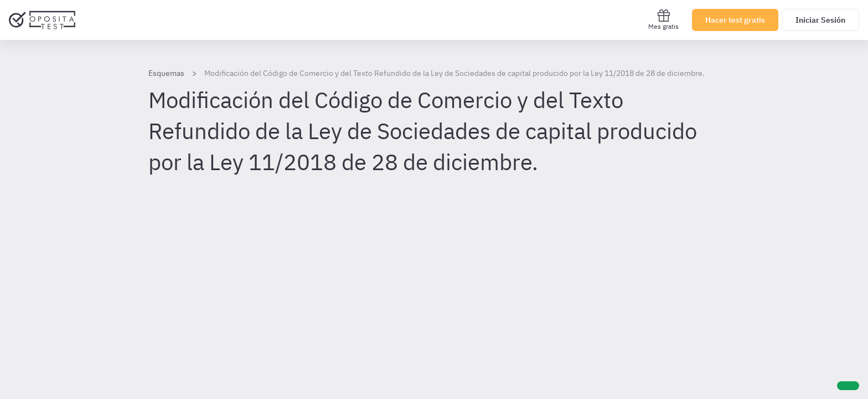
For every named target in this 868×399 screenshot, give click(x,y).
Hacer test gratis (735, 20)
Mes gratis (663, 20)
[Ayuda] (848, 386)
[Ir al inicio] (42, 20)
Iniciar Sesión (820, 20)
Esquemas (166, 73)
